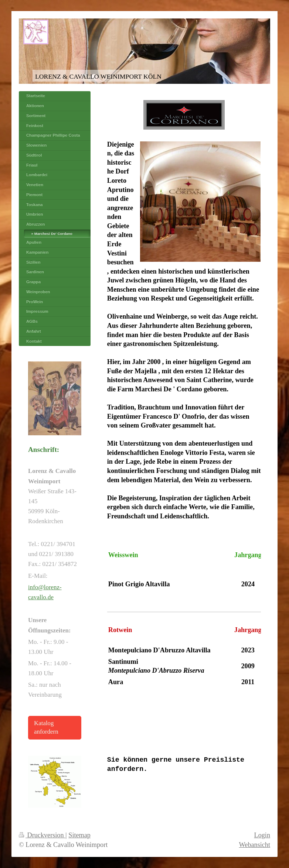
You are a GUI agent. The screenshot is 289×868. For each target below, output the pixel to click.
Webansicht (255, 845)
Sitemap (79, 835)
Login (262, 835)
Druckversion (42, 835)
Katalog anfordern (46, 727)
